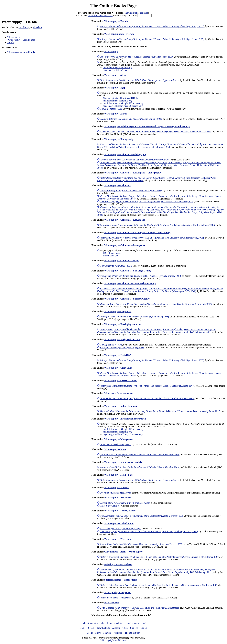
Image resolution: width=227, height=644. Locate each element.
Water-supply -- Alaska (116, 114)
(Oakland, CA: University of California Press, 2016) (152, 238)
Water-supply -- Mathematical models (123, 462)
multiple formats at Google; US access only (123, 103)
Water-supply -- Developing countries (123, 324)
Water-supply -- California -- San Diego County (128, 271)
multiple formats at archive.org (117, 67)
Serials (144, 628)
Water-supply (14, 37)
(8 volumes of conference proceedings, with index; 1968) (134, 317)
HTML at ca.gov (111, 256)
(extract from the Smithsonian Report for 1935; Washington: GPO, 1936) (149, 531)
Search (91, 628)
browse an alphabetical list (100, 16)
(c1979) (117, 266)
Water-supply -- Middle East (118, 475)
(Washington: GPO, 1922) (160, 211)
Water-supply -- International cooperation (125, 419)
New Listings (104, 628)
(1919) (112, 109)
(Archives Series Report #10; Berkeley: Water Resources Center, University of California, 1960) (160, 146)
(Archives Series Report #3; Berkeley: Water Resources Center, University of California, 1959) (159, 165)
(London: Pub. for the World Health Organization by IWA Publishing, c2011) (157, 331)
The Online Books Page (113, 6)
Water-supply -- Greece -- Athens (121, 381)
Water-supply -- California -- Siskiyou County (127, 299)
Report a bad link (115, 623)
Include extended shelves (136, 13)
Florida (11, 42)
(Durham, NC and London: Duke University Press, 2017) (160, 411)
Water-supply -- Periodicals (118, 498)
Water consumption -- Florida (21, 52)
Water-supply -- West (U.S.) (118, 539)
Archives (118, 633)
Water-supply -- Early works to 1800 (122, 339)
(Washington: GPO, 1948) (160, 290)
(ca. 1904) (115, 493)
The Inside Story (133, 633)
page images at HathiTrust (115, 70)
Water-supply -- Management (119, 439)
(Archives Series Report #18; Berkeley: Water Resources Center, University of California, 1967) (159, 585)
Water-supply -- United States (21, 40)
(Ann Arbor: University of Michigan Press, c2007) (152, 26)
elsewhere (38, 27)
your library (24, 27)
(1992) (131, 119)
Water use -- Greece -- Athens (119, 393)
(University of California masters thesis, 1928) (147, 202)
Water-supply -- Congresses (118, 311)
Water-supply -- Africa (115, 75)
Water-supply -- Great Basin (118, 368)
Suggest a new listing (136, 623)
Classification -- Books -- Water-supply (123, 552)
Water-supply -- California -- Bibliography (125, 154)
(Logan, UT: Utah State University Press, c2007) (156, 132)
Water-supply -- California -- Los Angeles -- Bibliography (132, 173)
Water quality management (118, 592)
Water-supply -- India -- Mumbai (121, 406)
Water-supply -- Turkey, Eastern (120, 511)
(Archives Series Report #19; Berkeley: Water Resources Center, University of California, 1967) (160, 557)
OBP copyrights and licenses (113, 640)
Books (90, 633)
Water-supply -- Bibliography (119, 139)
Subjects (134, 628)
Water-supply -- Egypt (115, 88)
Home (83, 628)
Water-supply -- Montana (117, 488)
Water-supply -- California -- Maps (122, 261)
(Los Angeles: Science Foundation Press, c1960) (137, 57)
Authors (116, 628)
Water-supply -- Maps (115, 449)
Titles (125, 628)
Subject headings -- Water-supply (121, 580)
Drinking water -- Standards (118, 564)
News (98, 633)
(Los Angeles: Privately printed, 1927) (140, 276)
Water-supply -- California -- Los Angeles (125, 220)
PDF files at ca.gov (112, 253)
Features (107, 633)
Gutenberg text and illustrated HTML (120, 98)
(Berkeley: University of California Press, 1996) (157, 225)
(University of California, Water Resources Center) (135, 160)
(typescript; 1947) (156, 304)
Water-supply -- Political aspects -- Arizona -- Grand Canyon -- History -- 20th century (147, 126)
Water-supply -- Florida (116, 21)
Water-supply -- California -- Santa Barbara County (130, 283)
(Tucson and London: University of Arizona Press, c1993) (141, 544)
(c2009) (140, 455)
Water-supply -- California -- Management (125, 245)
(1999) (142, 516)
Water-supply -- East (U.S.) (118, 355)
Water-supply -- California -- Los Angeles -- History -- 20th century (137, 233)
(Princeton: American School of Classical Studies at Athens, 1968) (147, 386)
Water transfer (112, 603)
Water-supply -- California (117, 185)
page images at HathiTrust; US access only (123, 106)
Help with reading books (93, 623)
